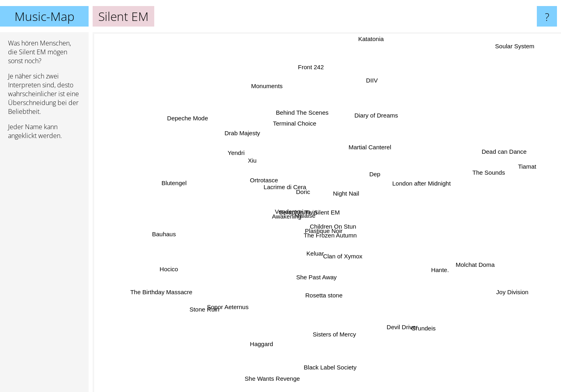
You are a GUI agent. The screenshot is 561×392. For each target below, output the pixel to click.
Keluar (320, 252)
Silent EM (327, 212)
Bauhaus (152, 228)
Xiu (257, 164)
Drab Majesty (244, 134)
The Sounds (475, 176)
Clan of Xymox (344, 265)
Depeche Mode (174, 106)
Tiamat (527, 168)
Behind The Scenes (297, 124)
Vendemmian (288, 206)
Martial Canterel (377, 143)
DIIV (366, 91)
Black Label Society (330, 350)
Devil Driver (394, 315)
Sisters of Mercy (328, 344)
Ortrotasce (263, 185)
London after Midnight (431, 176)
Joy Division (526, 294)
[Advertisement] (44, 269)
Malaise (311, 220)
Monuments (273, 100)
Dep (375, 179)
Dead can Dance (501, 149)
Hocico (173, 271)
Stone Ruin (213, 298)
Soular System (513, 47)
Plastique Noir (327, 242)
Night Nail (353, 187)
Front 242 (315, 64)
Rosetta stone (323, 291)
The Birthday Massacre (161, 292)
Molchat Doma (469, 257)
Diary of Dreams (380, 107)
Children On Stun (338, 228)
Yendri (242, 158)
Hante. (433, 266)
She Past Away (302, 281)
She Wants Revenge (274, 369)
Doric (296, 185)
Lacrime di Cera (287, 177)
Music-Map (45, 16)
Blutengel (177, 185)
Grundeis (441, 333)
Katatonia (367, 48)
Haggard (263, 336)
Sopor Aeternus (223, 308)
